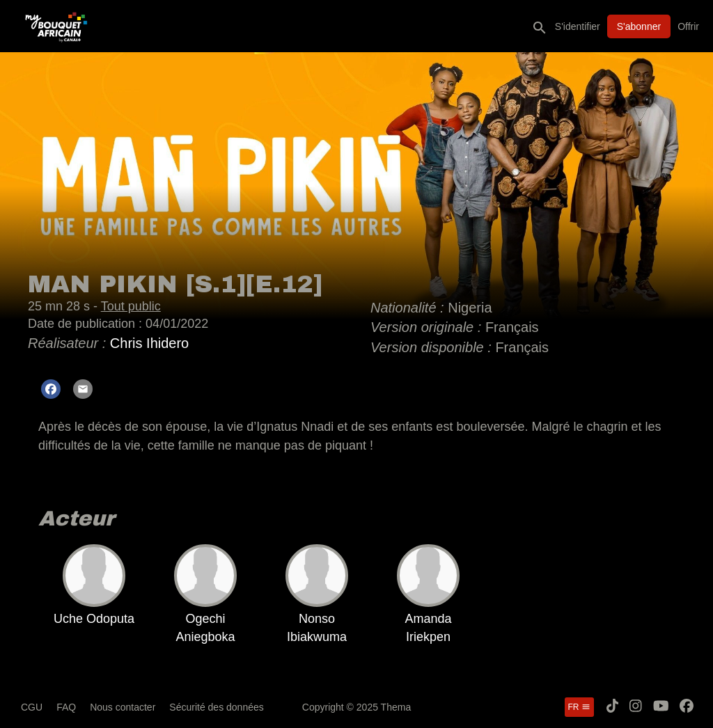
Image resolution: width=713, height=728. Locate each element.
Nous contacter (123, 707)
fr (579, 707)
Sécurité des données (216, 707)
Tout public (131, 306)
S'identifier (578, 26)
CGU (32, 707)
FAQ (66, 707)
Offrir (688, 26)
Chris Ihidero (149, 343)
